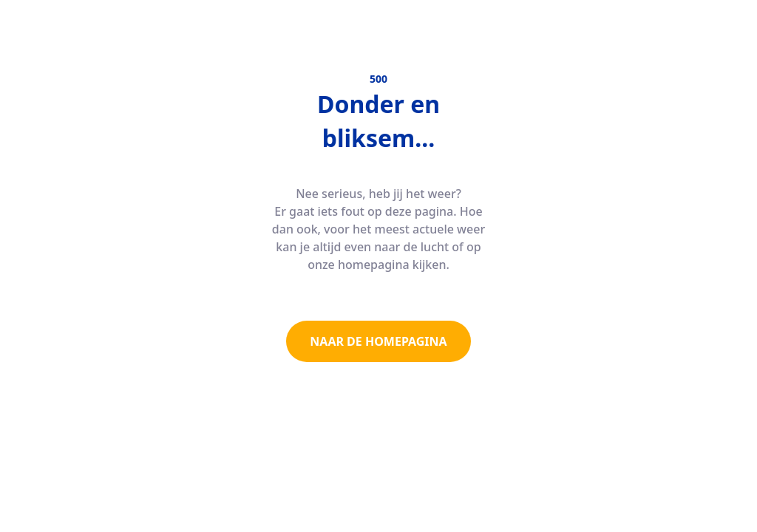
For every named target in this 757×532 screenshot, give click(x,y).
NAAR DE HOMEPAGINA (378, 341)
